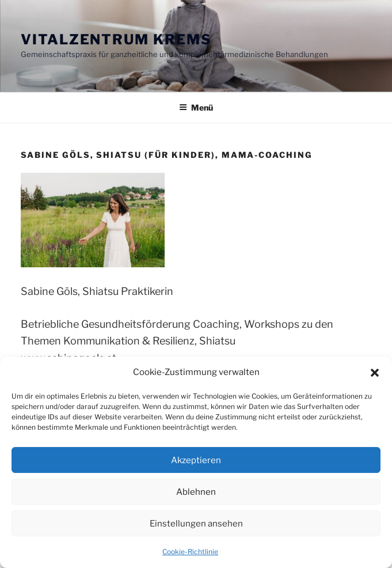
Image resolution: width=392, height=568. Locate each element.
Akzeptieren (196, 460)
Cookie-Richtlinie (190, 552)
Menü (196, 107)
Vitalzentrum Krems (116, 39)
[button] (375, 373)
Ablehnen (196, 492)
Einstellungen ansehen (196, 524)
